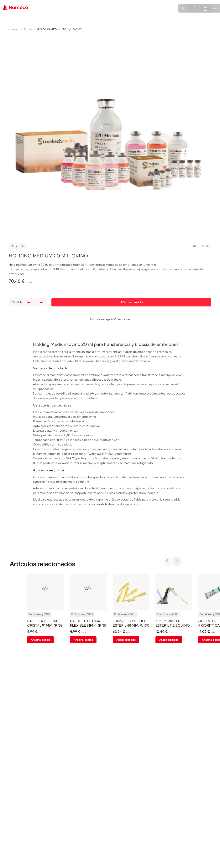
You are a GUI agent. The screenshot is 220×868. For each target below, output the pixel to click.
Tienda (28, 29)
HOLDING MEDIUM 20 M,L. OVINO (59, 29)
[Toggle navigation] (215, 8)
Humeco (14, 29)
